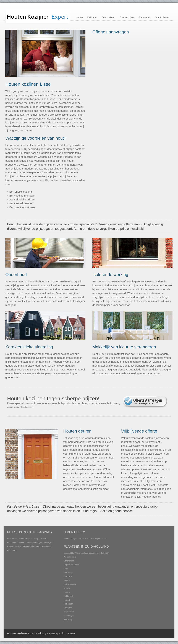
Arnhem (37, 546)
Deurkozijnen (108, 17)
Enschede (27, 546)
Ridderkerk (68, 596)
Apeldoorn (12, 550)
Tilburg (29, 542)
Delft (66, 569)
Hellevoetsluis (70, 584)
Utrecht (43, 539)
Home (80, 17)
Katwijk (67, 588)
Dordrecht (68, 576)
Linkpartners (68, 633)
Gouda (67, 580)
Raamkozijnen (127, 17)
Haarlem (11, 546)
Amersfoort (46, 546)
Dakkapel (92, 17)
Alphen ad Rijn (70, 557)
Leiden (67, 592)
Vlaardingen (69, 616)
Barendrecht (69, 561)
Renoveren (145, 17)
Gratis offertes (162, 17)
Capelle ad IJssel (71, 565)
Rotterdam (23, 539)
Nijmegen (48, 542)
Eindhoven (12, 542)
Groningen (38, 542)
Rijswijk (67, 600)
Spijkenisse (69, 612)
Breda (19, 546)
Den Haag (34, 539)
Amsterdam (12, 539)
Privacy (42, 633)
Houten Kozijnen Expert (74, 539)
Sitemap (53, 633)
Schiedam (68, 608)
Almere (21, 542)
